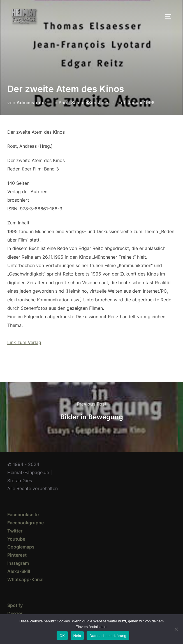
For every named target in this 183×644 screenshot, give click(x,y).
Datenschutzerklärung (108, 636)
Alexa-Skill (19, 571)
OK (62, 636)
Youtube (16, 539)
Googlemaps (21, 547)
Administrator (31, 103)
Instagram (18, 563)
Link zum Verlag (24, 342)
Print (64, 103)
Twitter (15, 531)
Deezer (15, 613)
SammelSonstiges (90, 103)
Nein (77, 636)
